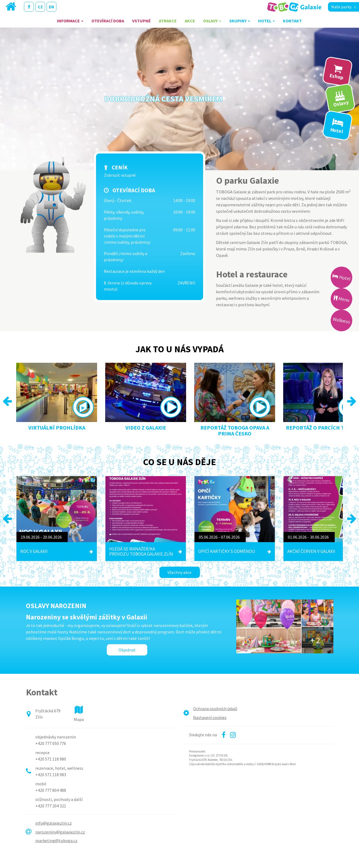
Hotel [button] (266, 21)
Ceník (120, 167)
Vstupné (141, 21)
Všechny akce (179, 572)
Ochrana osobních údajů (215, 709)
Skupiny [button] (240, 21)
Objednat (127, 650)
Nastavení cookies (210, 717)
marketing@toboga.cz (56, 841)
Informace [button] (70, 21)
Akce (190, 21)
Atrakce (168, 21)
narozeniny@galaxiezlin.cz (60, 832)
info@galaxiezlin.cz (54, 823)
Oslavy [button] (212, 21)
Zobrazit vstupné (120, 175)
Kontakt (292, 21)
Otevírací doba (108, 21)
